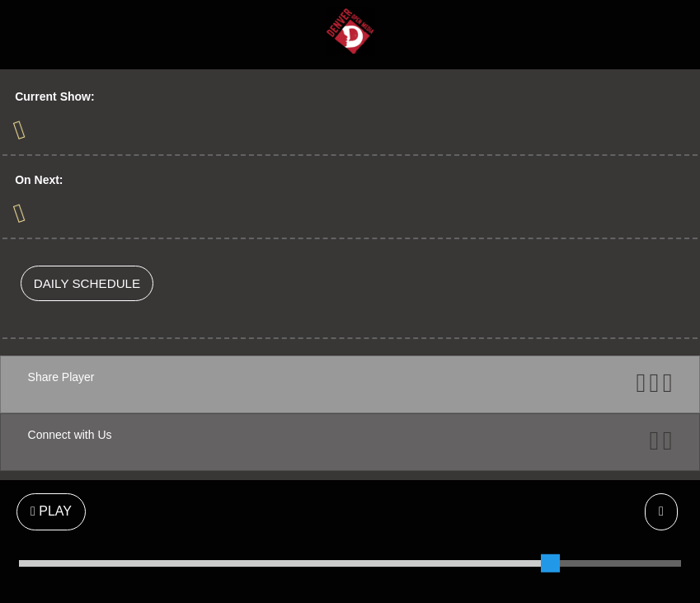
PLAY (51, 511)
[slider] (550, 563)
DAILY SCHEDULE (87, 283)
